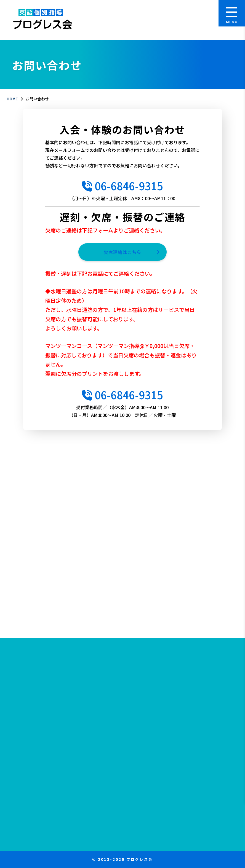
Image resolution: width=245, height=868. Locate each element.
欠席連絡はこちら (122, 252)
